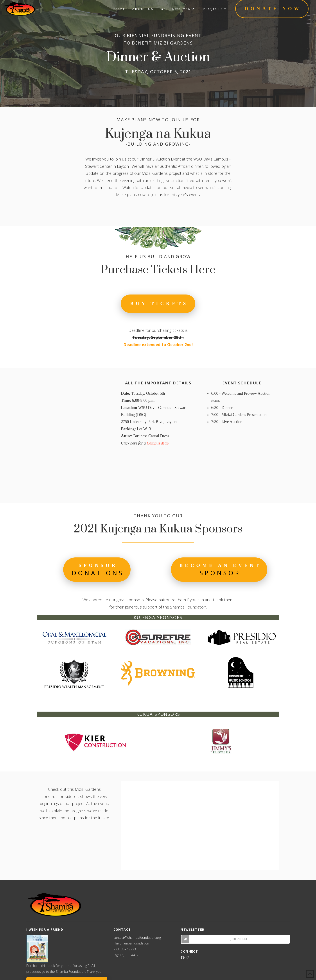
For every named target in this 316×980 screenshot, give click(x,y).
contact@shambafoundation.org (137, 937)
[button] (97, 570)
